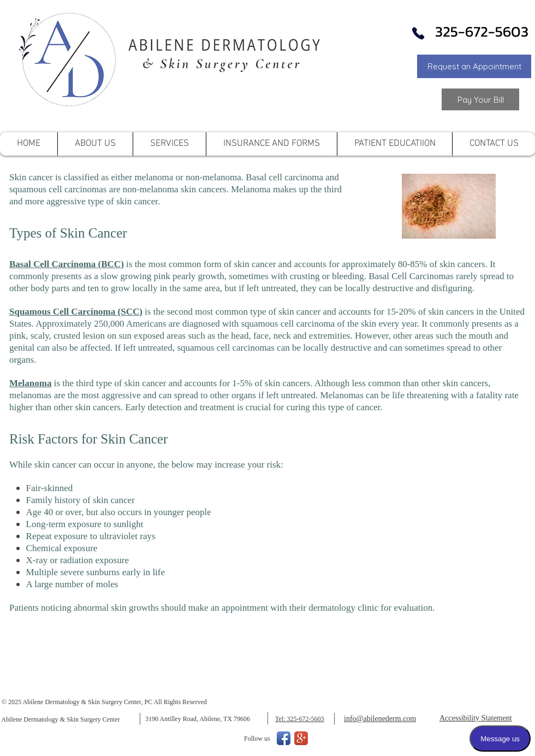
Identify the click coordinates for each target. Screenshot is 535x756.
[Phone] (418, 33)
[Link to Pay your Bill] (480, 99)
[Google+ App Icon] (301, 738)
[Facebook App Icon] (284, 738)
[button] (474, 66)
